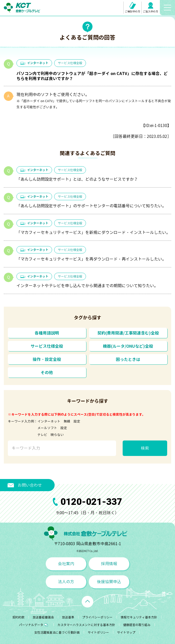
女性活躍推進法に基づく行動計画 (57, 632)
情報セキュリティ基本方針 (139, 617)
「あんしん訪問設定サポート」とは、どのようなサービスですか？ (77, 179)
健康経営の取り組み (137, 625)
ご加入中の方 (150, 8)
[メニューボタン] (167, 8)
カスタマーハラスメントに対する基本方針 (86, 625)
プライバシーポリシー (97, 617)
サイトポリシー (98, 632)
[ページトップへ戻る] (88, 602)
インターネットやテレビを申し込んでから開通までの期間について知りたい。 (87, 286)
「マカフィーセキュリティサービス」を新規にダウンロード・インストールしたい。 (93, 232)
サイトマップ (126, 632)
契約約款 (18, 617)
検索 (145, 448)
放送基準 (68, 617)
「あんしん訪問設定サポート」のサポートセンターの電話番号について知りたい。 (91, 206)
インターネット (34, 63)
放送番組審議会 (43, 617)
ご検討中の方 (133, 8)
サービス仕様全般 (70, 63)
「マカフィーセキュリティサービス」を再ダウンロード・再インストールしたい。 (91, 259)
